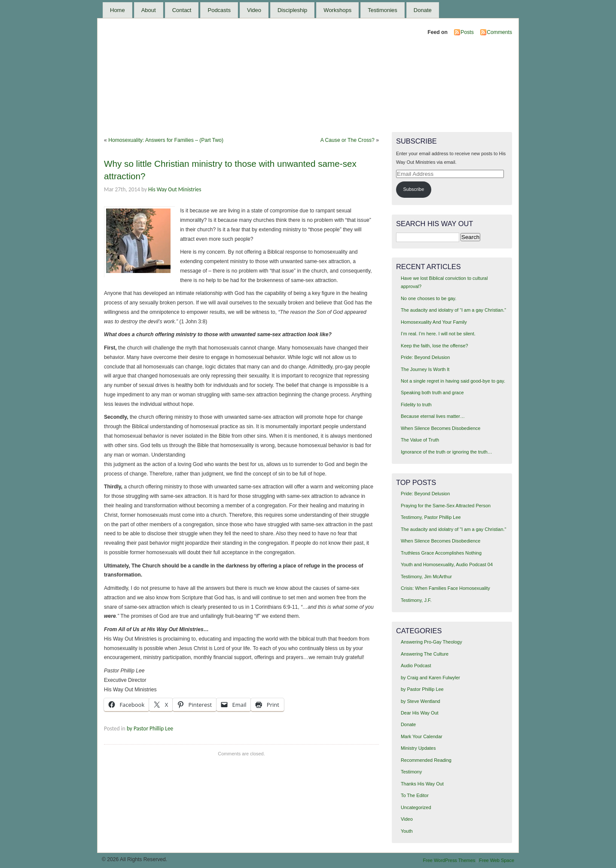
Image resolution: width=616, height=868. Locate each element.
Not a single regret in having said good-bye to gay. (453, 381)
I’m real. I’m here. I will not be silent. (438, 334)
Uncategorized (416, 807)
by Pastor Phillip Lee (150, 728)
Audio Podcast (416, 666)
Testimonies (383, 10)
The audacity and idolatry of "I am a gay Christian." (453, 529)
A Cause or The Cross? (348, 140)
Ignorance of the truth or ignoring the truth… (447, 452)
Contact (182, 10)
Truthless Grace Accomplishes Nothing (441, 553)
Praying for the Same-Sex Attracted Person (446, 506)
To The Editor (415, 795)
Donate (423, 10)
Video (254, 10)
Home (117, 10)
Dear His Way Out (420, 713)
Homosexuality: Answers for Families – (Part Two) (166, 140)
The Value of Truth (420, 440)
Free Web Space (497, 860)
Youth (407, 831)
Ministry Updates (418, 748)
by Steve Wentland (421, 701)
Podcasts (219, 10)
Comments (499, 32)
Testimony (411, 772)
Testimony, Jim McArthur (426, 577)
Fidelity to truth (416, 405)
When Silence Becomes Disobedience (441, 428)
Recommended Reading (426, 760)
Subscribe (414, 189)
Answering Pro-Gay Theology (432, 642)
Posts (467, 32)
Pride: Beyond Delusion (425, 357)
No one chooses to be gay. (428, 298)
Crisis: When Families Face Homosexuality (445, 588)
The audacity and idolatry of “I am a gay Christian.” (453, 310)
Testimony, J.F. (416, 600)
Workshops (337, 10)
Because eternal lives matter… (433, 416)
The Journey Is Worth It (425, 369)
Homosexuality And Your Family (434, 322)
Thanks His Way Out (422, 784)
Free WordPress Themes (449, 860)
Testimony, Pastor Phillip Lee (431, 517)
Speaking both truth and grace (432, 393)
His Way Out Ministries (175, 189)
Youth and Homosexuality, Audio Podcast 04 (447, 564)
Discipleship (292, 10)
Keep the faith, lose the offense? (435, 346)
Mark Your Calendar (422, 736)
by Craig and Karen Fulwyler (430, 678)
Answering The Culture (425, 654)
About (149, 10)
